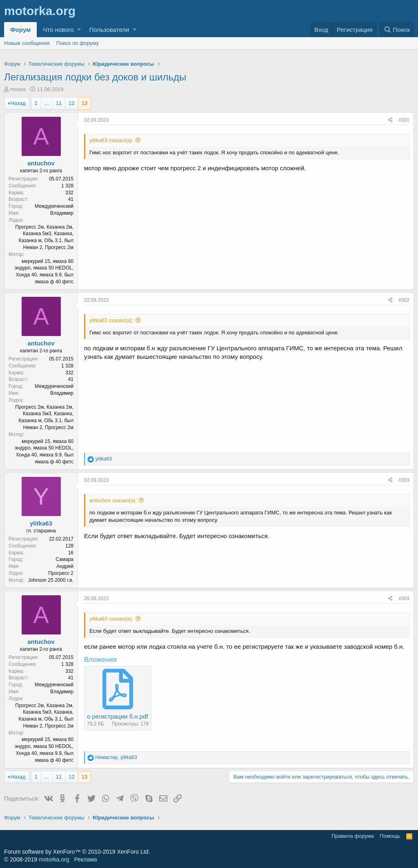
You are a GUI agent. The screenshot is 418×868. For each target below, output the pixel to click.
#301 (404, 120)
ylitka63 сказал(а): (111, 140)
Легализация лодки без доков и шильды (95, 77)
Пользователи (109, 30)
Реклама (85, 859)
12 (71, 103)
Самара (64, 559)
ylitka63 (41, 523)
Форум (20, 30)
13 (84, 103)
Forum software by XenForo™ (77, 852)
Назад (18, 103)
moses (18, 89)
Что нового (58, 30)
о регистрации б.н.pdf (118, 716)
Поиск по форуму (78, 43)
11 (59, 103)
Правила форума (353, 836)
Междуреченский (54, 206)
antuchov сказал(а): (113, 500)
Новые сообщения (27, 43)
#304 (404, 599)
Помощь (390, 836)
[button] (79, 30)
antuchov (41, 163)
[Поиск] (397, 30)
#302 (404, 300)
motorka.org (54, 859)
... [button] (47, 103)
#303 (404, 480)
